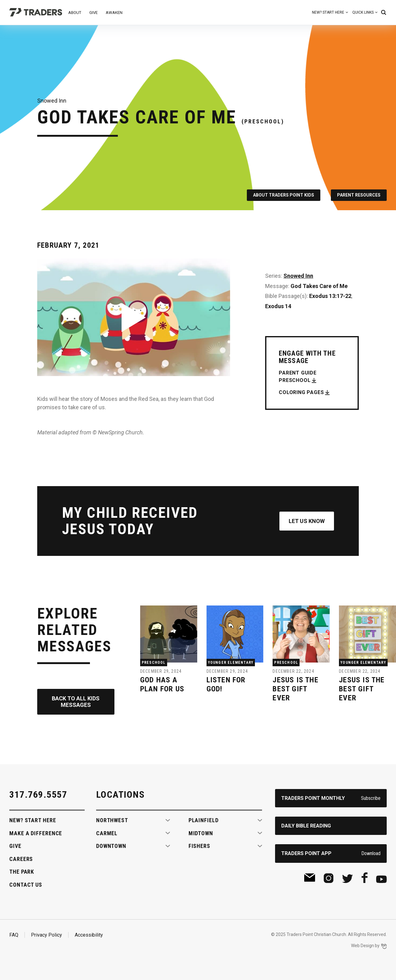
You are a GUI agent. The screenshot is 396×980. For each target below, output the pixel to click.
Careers (21, 859)
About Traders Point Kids (284, 195)
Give (93, 13)
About (75, 13)
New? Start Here (328, 12)
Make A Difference (36, 833)
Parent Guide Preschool (298, 377)
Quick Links (363, 12)
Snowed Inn (298, 276)
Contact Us (26, 885)
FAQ (14, 935)
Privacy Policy (47, 935)
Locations (120, 794)
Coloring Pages (301, 392)
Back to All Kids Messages (76, 702)
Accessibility (89, 935)
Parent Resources (359, 195)
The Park (22, 872)
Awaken (114, 13)
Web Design (363, 946)
